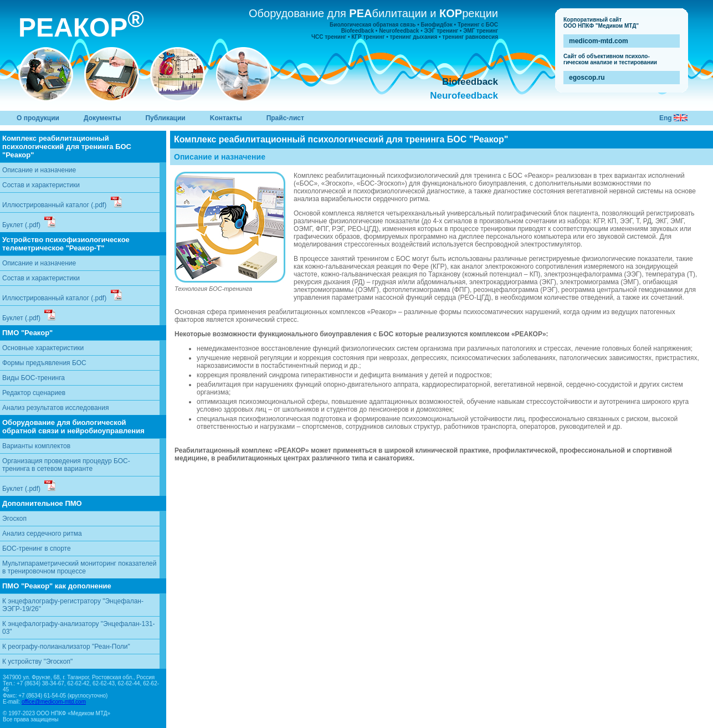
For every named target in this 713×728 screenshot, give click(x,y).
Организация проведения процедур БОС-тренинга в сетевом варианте (66, 465)
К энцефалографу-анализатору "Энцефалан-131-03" (79, 628)
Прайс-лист (285, 118)
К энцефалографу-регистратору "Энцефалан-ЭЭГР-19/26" (73, 605)
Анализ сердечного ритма (42, 534)
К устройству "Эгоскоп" (37, 662)
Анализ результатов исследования (55, 408)
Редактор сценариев (34, 393)
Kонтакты (226, 118)
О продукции (38, 118)
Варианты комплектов (36, 446)
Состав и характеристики (41, 185)
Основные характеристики (43, 348)
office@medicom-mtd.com (54, 702)
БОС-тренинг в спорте (37, 548)
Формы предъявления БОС (44, 363)
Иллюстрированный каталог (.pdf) (62, 202)
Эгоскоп (14, 519)
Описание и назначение (39, 170)
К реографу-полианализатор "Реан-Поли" (66, 647)
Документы (102, 118)
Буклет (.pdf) (29, 222)
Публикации (165, 118)
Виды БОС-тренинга (34, 378)
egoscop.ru (587, 78)
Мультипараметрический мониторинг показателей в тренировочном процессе (79, 567)
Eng (666, 118)
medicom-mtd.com (599, 41)
